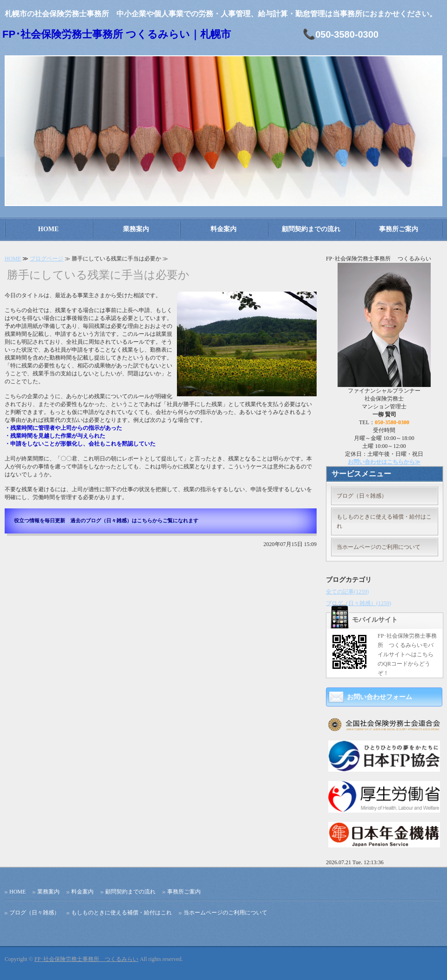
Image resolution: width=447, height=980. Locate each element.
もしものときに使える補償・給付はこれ (384, 521)
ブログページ (47, 259)
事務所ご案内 (399, 229)
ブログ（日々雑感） (362, 496)
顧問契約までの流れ (311, 229)
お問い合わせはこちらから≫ (384, 462)
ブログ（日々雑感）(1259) (359, 603)
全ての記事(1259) (347, 592)
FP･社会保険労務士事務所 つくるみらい (86, 959)
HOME (48, 229)
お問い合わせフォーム (379, 697)
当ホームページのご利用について (379, 547)
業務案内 (136, 229)
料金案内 (223, 229)
